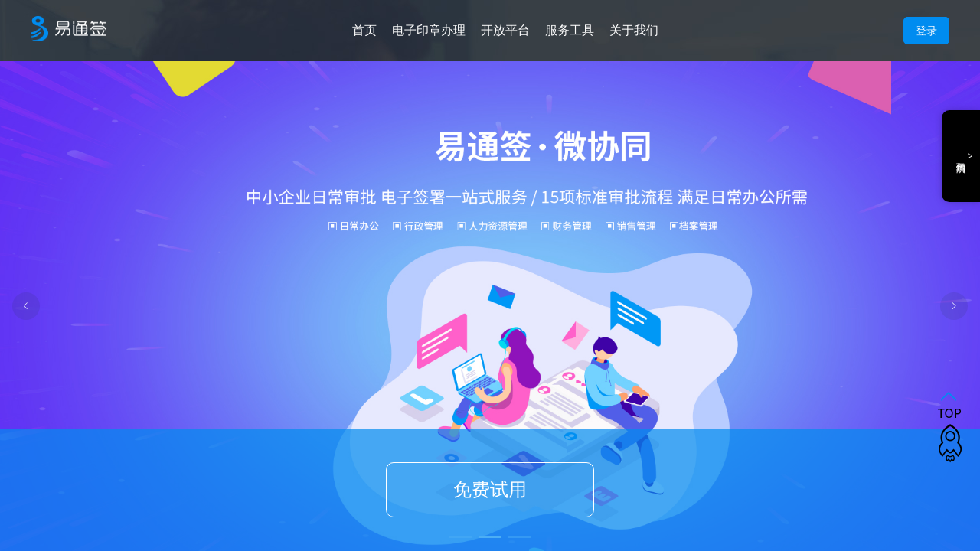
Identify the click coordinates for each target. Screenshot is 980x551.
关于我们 (634, 30)
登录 (926, 31)
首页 (364, 30)
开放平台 (505, 30)
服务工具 (570, 30)
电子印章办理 (429, 30)
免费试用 (490, 490)
